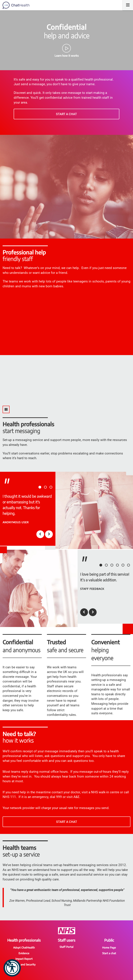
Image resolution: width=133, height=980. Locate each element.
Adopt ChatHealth (24, 948)
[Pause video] (6, 410)
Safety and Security (24, 964)
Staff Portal (66, 947)
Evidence (24, 953)
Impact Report (24, 959)
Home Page (109, 948)
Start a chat (66, 114)
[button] (12, 968)
